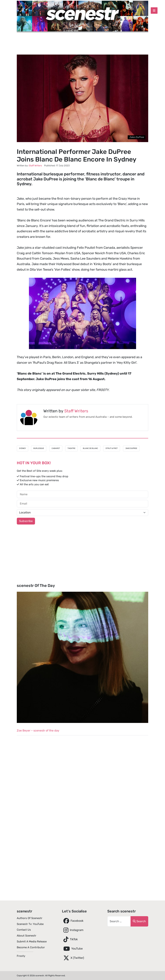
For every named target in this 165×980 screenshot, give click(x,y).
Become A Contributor (31, 947)
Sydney (22, 448)
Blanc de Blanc (90, 448)
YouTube (72, 949)
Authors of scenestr (30, 918)
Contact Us (24, 930)
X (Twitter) (73, 958)
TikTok (70, 939)
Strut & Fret (112, 448)
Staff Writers (76, 411)
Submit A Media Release (32, 941)
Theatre (71, 448)
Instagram (73, 930)
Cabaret (56, 448)
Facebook (73, 921)
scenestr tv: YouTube (30, 924)
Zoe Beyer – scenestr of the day (38, 730)
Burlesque (39, 448)
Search (139, 921)
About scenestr (27, 936)
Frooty (21, 956)
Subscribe (26, 521)
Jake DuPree (131, 448)
